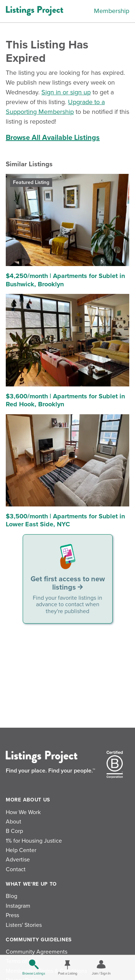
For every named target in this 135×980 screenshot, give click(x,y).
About (13, 822)
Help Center (21, 850)
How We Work (23, 812)
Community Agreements (37, 952)
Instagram (18, 906)
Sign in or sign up (66, 92)
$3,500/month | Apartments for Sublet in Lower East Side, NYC (65, 520)
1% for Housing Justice (34, 841)
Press (12, 915)
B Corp (14, 831)
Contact (16, 869)
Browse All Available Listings (53, 138)
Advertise (18, 860)
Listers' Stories (24, 925)
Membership (112, 11)
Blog (12, 896)
